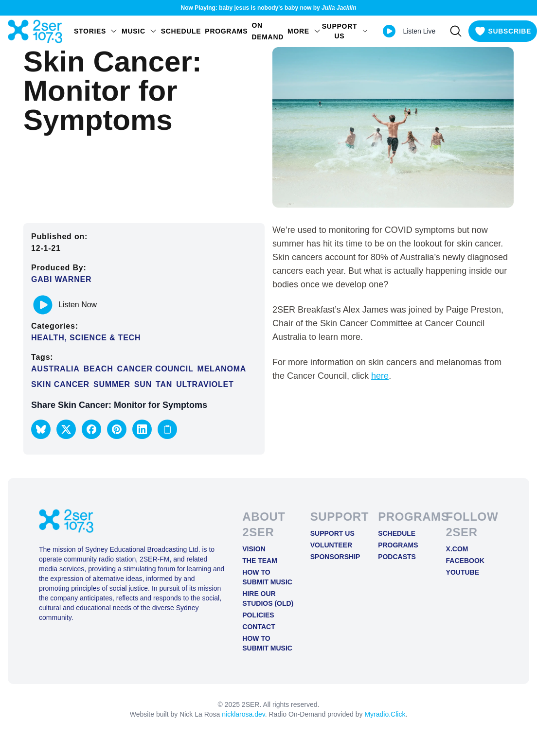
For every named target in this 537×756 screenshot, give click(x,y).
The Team (260, 561)
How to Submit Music (267, 577)
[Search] (456, 31)
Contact (259, 627)
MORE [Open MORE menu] (304, 31)
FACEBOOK (465, 561)
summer (112, 384)
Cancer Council (155, 369)
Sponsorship (335, 557)
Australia (55, 369)
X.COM (457, 549)
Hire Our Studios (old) (268, 598)
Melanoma (222, 369)
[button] (41, 429)
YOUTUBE (463, 572)
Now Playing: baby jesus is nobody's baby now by (269, 8)
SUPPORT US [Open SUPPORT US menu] (345, 31)
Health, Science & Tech (86, 338)
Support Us (332, 533)
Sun (143, 384)
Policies (258, 615)
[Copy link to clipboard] (167, 429)
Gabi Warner (61, 279)
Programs (226, 31)
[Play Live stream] (389, 31)
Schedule (181, 31)
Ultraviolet (205, 384)
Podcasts (397, 557)
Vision (254, 549)
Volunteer (331, 545)
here (380, 376)
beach (98, 369)
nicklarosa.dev (243, 714)
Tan (164, 384)
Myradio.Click (385, 714)
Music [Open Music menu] (139, 31)
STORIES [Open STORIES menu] (96, 31)
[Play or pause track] (43, 305)
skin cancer (60, 384)
